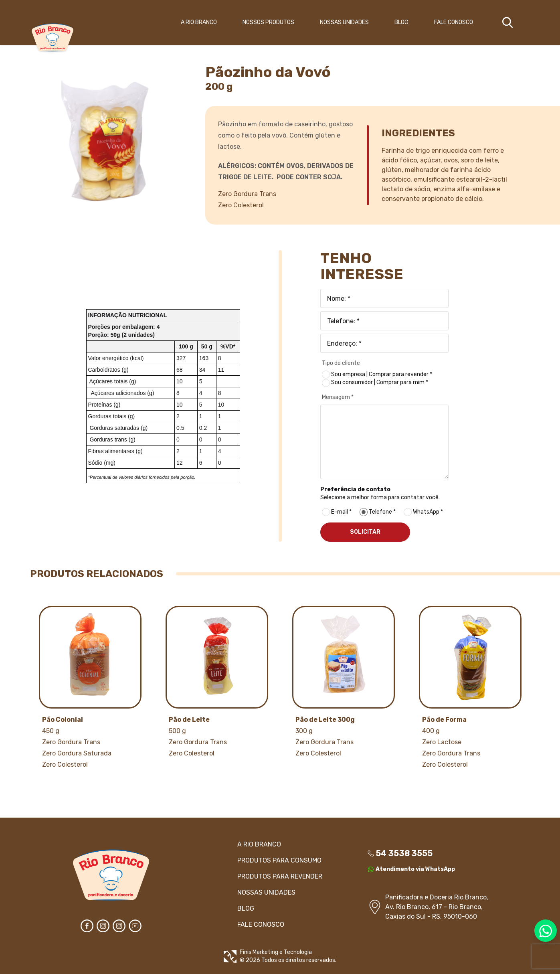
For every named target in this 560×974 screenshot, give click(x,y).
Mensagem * (338, 397)
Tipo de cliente (341, 363)
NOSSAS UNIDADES (344, 22)
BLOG (401, 22)
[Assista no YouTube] (135, 926)
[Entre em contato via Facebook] (87, 926)
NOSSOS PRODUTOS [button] (268, 22)
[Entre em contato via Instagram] (103, 926)
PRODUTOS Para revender (280, 876)
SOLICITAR (365, 532)
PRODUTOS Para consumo (279, 860)
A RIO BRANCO (199, 22)
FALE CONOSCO (454, 22)
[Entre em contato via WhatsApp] (546, 931)
